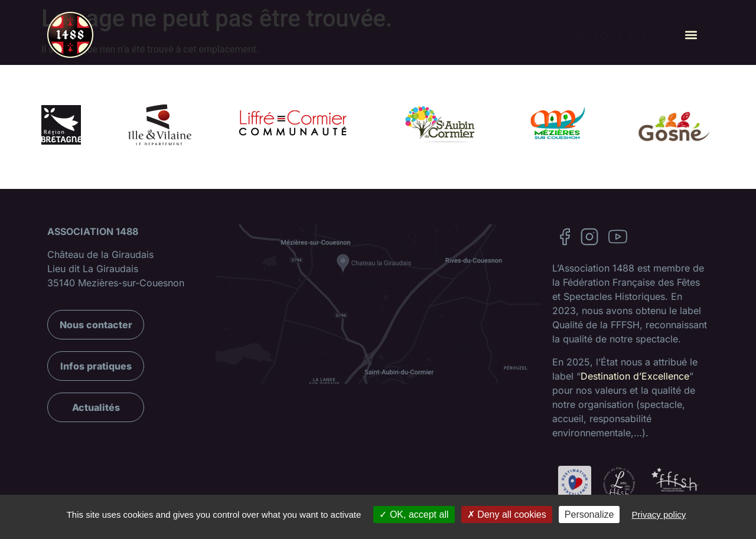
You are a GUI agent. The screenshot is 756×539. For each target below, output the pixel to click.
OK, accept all (414, 514)
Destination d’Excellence (635, 376)
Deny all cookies (507, 514)
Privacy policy (659, 514)
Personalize (589, 514)
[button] (691, 35)
